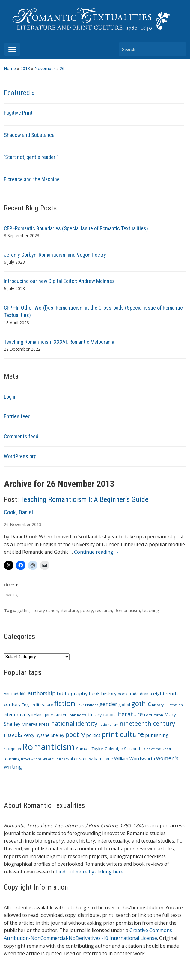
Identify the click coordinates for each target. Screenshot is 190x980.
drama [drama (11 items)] (146, 694)
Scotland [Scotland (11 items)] (132, 749)
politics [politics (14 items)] (93, 735)
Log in (10, 397)
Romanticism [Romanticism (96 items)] (49, 747)
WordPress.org (20, 456)
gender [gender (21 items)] (108, 704)
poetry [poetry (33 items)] (75, 734)
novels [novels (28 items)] (13, 735)
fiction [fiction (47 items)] (65, 703)
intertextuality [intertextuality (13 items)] (17, 715)
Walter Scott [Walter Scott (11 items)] (77, 759)
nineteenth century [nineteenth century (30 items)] (147, 723)
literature (69, 610)
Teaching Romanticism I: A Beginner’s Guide (84, 499)
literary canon (45, 610)
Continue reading (97, 552)
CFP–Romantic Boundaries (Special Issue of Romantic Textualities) (76, 228)
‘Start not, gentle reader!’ (31, 157)
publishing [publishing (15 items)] (157, 735)
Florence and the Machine (32, 179)
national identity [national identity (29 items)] (74, 723)
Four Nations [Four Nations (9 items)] (87, 705)
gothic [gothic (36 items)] (141, 703)
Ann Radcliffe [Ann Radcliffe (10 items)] (15, 694)
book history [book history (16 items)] (103, 693)
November (45, 68)
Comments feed (21, 436)
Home (10, 68)
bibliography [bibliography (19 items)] (72, 693)
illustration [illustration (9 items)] (174, 705)
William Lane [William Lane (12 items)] (101, 759)
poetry (87, 610)
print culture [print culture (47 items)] (123, 734)
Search (179, 49)
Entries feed (17, 416)
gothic (23, 610)
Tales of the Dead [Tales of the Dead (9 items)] (156, 749)
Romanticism (127, 610)
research (104, 610)
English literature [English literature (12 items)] (37, 705)
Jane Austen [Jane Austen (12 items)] (56, 715)
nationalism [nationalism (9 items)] (108, 724)
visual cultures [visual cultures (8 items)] (54, 759)
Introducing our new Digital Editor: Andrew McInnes (59, 281)
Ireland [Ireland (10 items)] (38, 715)
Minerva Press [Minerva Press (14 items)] (36, 724)
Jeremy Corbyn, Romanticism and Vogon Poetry (55, 255)
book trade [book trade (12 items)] (128, 694)
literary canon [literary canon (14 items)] (101, 714)
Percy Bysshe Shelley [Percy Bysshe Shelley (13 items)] (44, 735)
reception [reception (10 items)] (12, 749)
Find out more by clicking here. (90, 872)
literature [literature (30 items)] (129, 714)
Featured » (19, 93)
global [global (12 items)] (124, 705)
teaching (151, 610)
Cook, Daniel (18, 512)
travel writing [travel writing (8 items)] (31, 759)
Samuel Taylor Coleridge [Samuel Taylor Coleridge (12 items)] (99, 749)
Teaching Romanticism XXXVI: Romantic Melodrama (59, 342)
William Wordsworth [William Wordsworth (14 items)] (135, 758)
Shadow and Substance (29, 135)
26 (62, 68)
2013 (25, 68)
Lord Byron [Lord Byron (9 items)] (154, 715)
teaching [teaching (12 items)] (12, 759)
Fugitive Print (18, 113)
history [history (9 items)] (158, 705)
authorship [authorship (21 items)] (42, 693)
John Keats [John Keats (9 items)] (77, 715)
